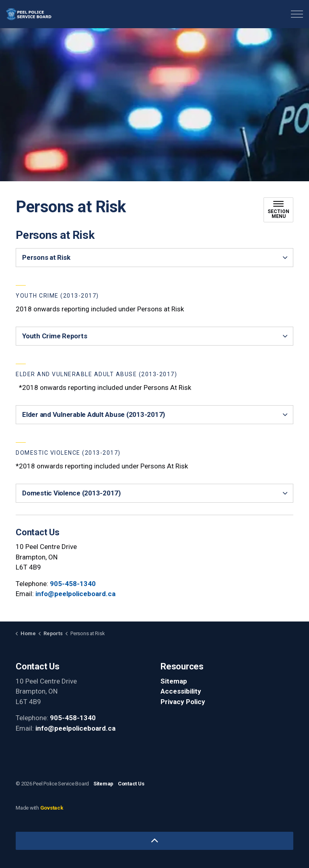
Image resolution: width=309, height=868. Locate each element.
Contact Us (131, 784)
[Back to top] (154, 841)
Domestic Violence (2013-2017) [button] (71, 493)
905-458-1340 (73, 584)
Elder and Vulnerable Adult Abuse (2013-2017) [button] (94, 414)
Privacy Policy (183, 702)
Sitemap (174, 681)
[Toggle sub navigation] (278, 210)
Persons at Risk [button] (46, 257)
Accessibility (181, 691)
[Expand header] (297, 14)
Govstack (52, 808)
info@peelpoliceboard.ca (75, 594)
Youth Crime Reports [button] (55, 336)
